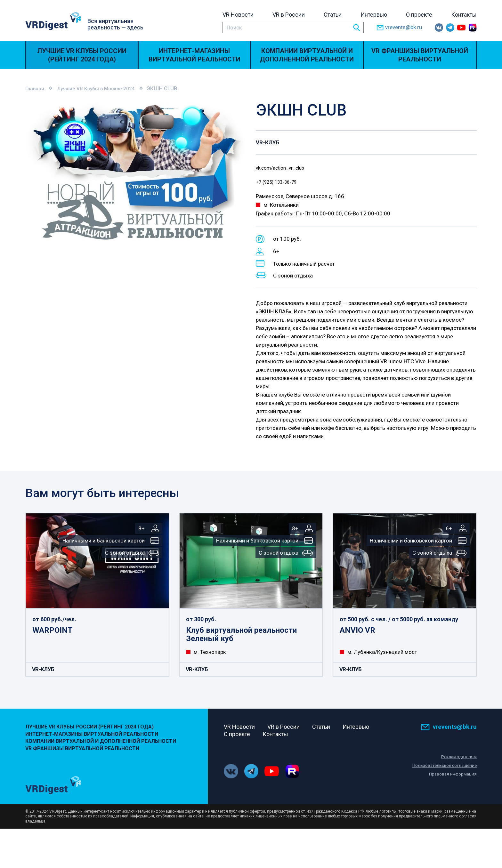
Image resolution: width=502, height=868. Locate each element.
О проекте (419, 15)
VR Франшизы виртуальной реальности (420, 55)
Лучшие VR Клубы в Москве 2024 (103, 88)
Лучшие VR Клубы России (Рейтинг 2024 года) (82, 55)
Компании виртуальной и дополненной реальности (307, 55)
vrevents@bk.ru (399, 28)
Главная (36, 88)
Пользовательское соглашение (442, 767)
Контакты (464, 15)
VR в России (289, 15)
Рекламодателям (458, 758)
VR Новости (238, 15)
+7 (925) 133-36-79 (280, 183)
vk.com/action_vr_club (283, 168)
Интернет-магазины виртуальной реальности (194, 55)
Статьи (333, 15)
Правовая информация (451, 776)
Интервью (374, 15)
